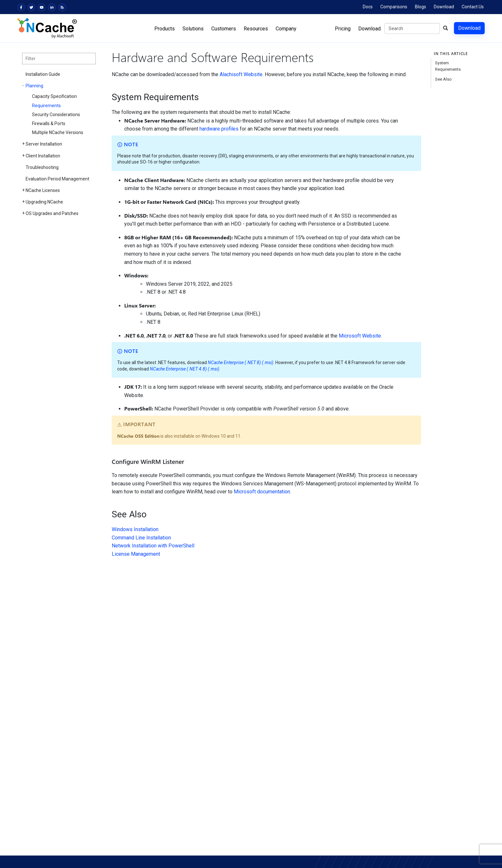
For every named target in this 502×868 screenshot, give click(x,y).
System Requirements (448, 66)
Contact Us (473, 7)
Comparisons (394, 7)
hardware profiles (219, 129)
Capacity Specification (54, 96)
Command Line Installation (141, 538)
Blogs (421, 7)
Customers (224, 29)
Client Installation (43, 156)
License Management (136, 554)
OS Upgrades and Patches (52, 213)
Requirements (46, 106)
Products (165, 29)
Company (286, 29)
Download (444, 7)
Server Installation (44, 144)
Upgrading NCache (44, 202)
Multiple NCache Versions (58, 132)
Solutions (193, 29)
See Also (443, 79)
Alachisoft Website (241, 74)
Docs (368, 7)
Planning (34, 86)
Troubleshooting (42, 167)
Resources (256, 29)
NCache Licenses (43, 190)
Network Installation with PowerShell (153, 546)
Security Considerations (56, 115)
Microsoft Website (360, 336)
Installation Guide (43, 74)
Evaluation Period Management (57, 179)
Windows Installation (135, 529)
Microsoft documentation (262, 492)
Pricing (343, 29)
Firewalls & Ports (49, 123)
